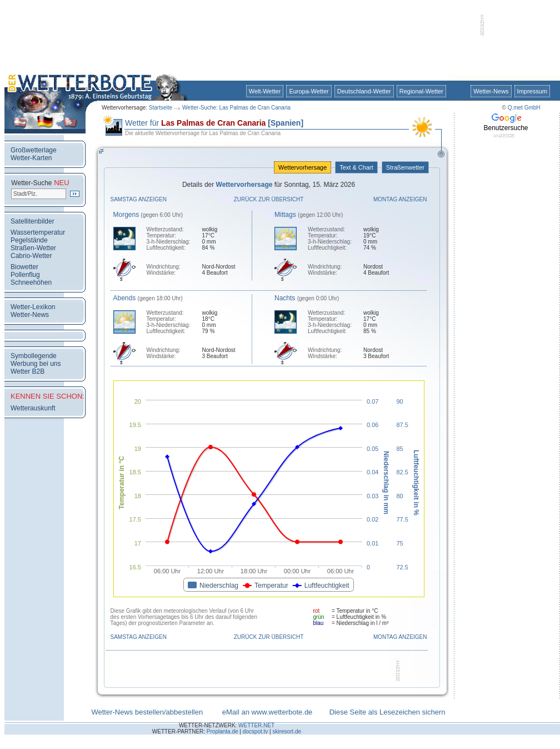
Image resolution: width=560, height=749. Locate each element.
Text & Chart (356, 167)
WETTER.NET (256, 725)
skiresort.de (287, 731)
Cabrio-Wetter (31, 256)
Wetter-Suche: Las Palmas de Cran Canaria (236, 108)
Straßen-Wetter (33, 248)
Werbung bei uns (36, 364)
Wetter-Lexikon (33, 307)
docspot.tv (256, 731)
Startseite (161, 108)
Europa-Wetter (309, 91)
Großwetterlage (34, 150)
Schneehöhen (31, 282)
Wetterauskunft (33, 408)
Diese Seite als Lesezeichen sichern (387, 712)
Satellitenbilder (32, 221)
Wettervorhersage (302, 167)
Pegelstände (29, 240)
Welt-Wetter (265, 91)
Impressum (532, 91)
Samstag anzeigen (139, 199)
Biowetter (24, 267)
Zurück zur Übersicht (269, 199)
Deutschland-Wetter (364, 91)
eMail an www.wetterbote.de (267, 712)
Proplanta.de (222, 731)
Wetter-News (491, 91)
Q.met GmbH (524, 108)
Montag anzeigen (400, 199)
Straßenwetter (405, 167)
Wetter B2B (27, 371)
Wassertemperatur (38, 232)
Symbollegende (34, 356)
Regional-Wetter (421, 91)
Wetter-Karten (31, 158)
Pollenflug (25, 275)
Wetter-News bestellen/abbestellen (147, 712)
